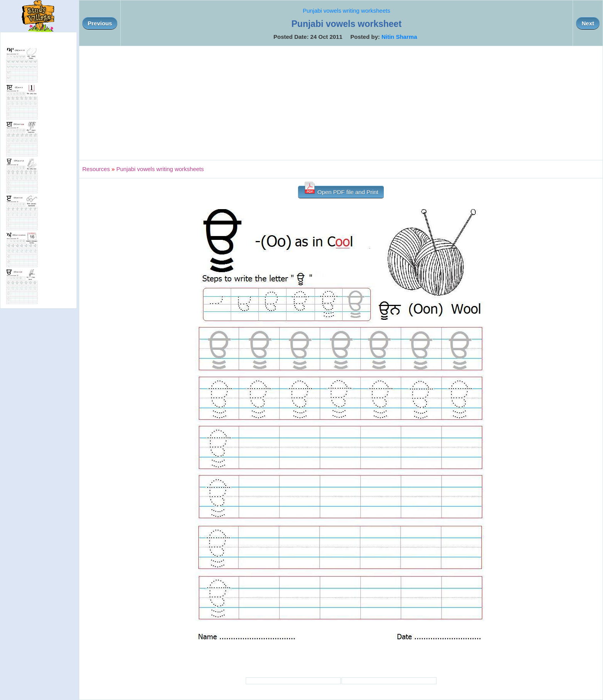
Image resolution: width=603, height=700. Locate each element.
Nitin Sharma (399, 37)
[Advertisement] (341, 103)
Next (588, 23)
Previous (100, 23)
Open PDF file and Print (341, 190)
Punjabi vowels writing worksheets (346, 11)
